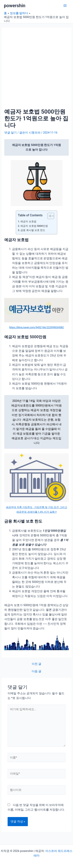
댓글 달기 (11, 133)
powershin (15, 6)
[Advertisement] (36, 70)
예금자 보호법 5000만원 (34, 226)
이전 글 (36, 664)
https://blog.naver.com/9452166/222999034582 (36, 327)
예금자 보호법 (28, 221)
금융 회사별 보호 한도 (33, 230)
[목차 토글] (49, 216)
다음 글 (36, 671)
